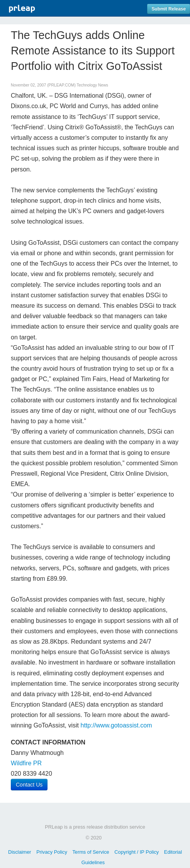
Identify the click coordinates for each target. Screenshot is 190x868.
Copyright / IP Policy (137, 852)
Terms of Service (91, 852)
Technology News (92, 85)
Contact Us (29, 785)
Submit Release (169, 9)
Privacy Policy (52, 852)
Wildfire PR (26, 763)
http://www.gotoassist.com (116, 725)
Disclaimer (20, 852)
